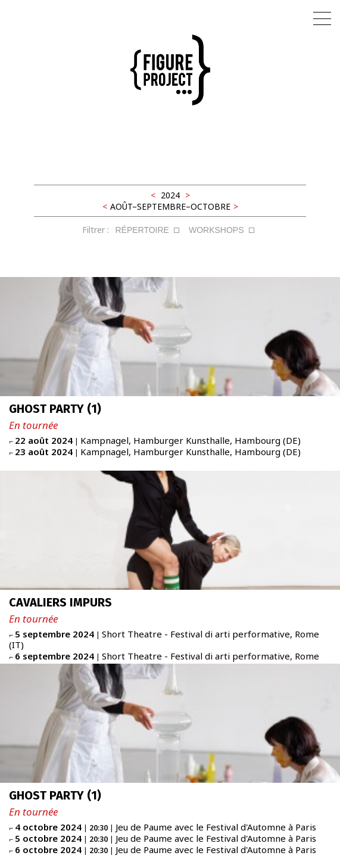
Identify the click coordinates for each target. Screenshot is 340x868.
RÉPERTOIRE (142, 230)
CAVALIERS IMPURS (60, 602)
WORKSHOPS (216, 230)
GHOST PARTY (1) (55, 409)
